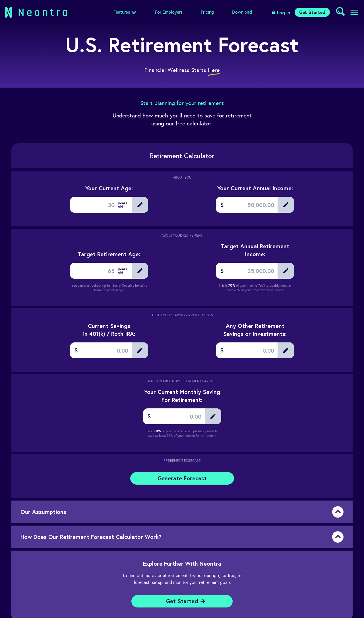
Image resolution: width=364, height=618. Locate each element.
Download (242, 12)
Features (122, 12)
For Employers (169, 12)
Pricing (207, 12)
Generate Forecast (182, 478)
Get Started (312, 12)
